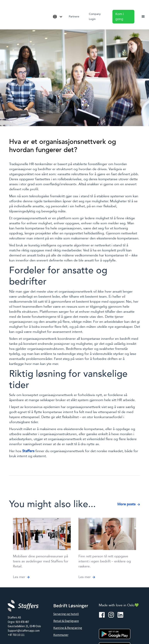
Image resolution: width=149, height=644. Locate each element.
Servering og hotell (66, 614)
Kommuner (61, 635)
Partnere (74, 17)
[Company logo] (23, 606)
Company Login (95, 17)
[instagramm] (111, 615)
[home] (4, 15)
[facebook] (102, 615)
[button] (57, 17)
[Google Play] (115, 634)
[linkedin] (120, 615)
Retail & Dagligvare (66, 621)
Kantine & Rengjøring (68, 628)
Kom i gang (120, 17)
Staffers (28, 451)
